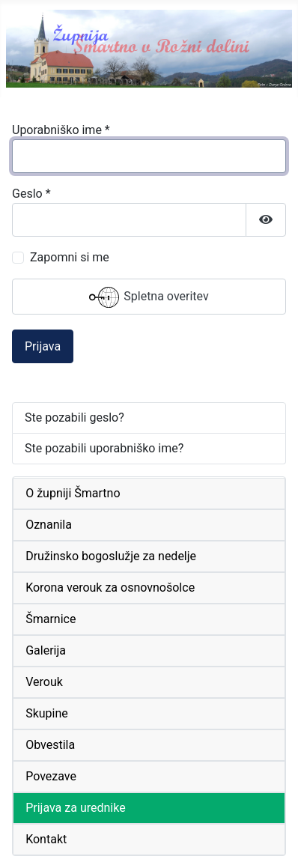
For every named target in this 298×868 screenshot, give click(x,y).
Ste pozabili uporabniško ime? (104, 448)
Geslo (31, 194)
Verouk (44, 682)
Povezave (51, 776)
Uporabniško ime (61, 130)
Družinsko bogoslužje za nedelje (111, 556)
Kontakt (46, 839)
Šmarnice (51, 619)
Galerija (46, 650)
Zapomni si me (70, 257)
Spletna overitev (149, 297)
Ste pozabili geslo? (74, 418)
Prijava (43, 346)
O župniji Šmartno (73, 493)
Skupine (47, 713)
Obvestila (50, 745)
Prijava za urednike (76, 808)
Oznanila (49, 525)
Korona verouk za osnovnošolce (110, 588)
